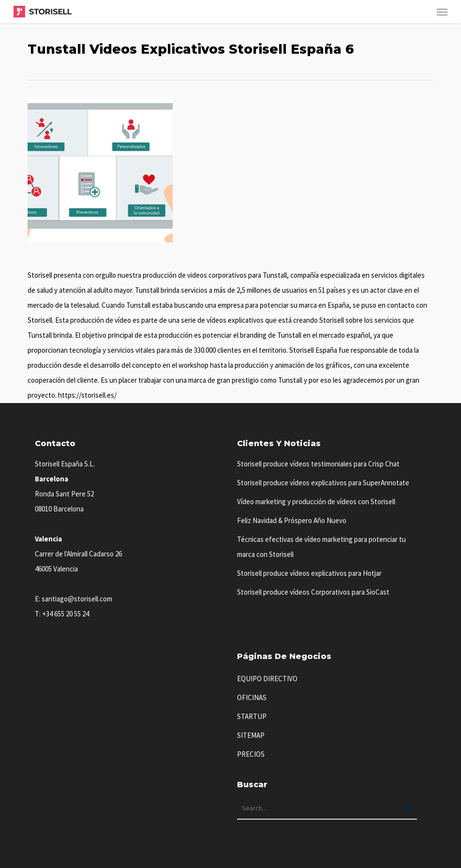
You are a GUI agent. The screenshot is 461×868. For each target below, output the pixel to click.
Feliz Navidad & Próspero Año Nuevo (292, 520)
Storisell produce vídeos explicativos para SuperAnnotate (323, 483)
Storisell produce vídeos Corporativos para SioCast (313, 592)
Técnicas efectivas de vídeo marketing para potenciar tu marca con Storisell (321, 547)
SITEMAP (251, 735)
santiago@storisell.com (77, 599)
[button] (442, 12)
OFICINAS (252, 697)
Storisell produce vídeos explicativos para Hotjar (309, 573)
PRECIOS (251, 754)
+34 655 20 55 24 (66, 614)
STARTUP (252, 716)
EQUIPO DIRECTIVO (267, 679)
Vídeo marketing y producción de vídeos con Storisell (316, 501)
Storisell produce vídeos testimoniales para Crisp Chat (318, 464)
